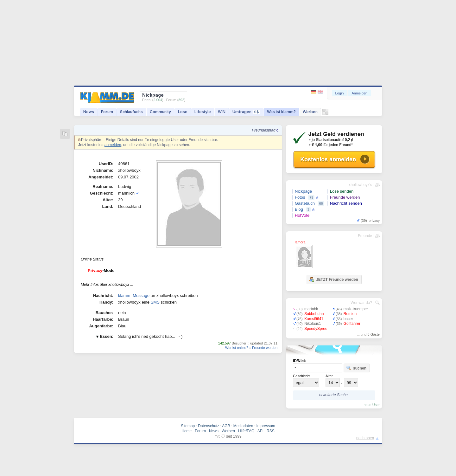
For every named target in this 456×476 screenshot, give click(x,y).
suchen (356, 368)
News (89, 112)
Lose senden (342, 191)
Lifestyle (203, 112)
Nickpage (303, 191)
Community (160, 112)
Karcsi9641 (314, 319)
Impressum (266, 426)
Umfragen (246, 112)
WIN (222, 112)
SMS (155, 302)
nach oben (365, 438)
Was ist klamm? (281, 112)
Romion (350, 314)
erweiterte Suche (333, 395)
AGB (226, 426)
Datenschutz (209, 426)
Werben (310, 112)
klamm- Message (134, 296)
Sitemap (188, 426)
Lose (183, 112)
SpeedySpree (316, 329)
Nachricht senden (346, 203)
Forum (107, 112)
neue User (372, 405)
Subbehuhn (314, 314)
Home (187, 431)
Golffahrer (352, 324)
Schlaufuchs (131, 112)
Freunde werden (265, 348)
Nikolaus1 (313, 324)
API (260, 431)
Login (340, 93)
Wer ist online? (237, 348)
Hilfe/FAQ (246, 431)
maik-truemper (356, 309)
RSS (271, 431)
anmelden (113, 145)
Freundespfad (266, 130)
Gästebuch (305, 203)
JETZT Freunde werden (334, 279)
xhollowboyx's (360, 185)
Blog (299, 209)
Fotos (300, 197)
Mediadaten (243, 426)
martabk (311, 309)
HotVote (302, 215)
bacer (348, 319)
